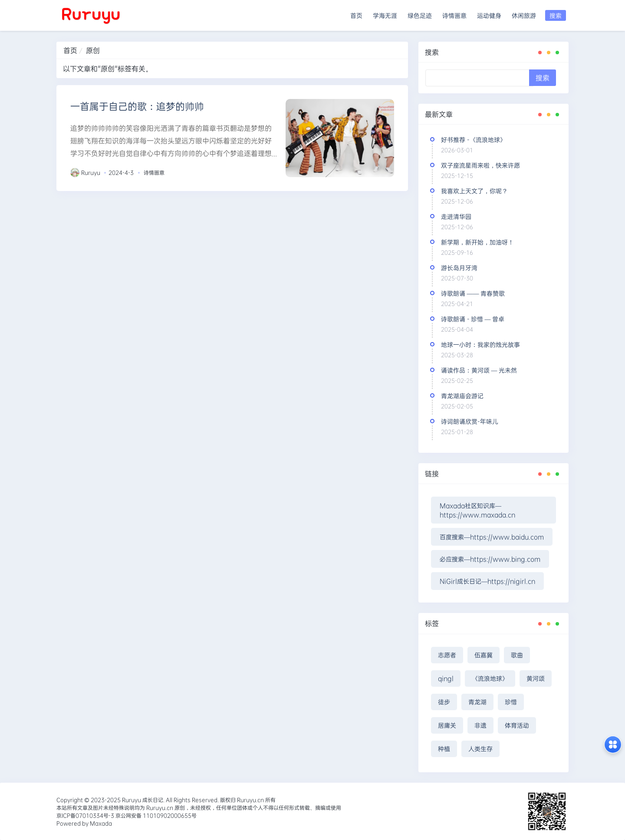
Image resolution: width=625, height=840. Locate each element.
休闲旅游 (524, 15)
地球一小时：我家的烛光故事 (480, 344)
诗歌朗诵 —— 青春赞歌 (473, 293)
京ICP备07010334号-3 (85, 815)
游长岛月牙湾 (459, 268)
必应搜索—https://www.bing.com (490, 559)
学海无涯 (385, 15)
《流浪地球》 (490, 678)
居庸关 (447, 725)
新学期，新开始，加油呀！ (477, 242)
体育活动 (517, 725)
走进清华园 (456, 216)
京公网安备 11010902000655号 (155, 815)
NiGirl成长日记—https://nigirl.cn (487, 581)
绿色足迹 (420, 15)
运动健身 (489, 15)
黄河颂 (536, 678)
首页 (356, 15)
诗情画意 (454, 15)
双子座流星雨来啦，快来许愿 (480, 165)
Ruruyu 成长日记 (143, 800)
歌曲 (517, 655)
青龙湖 (477, 702)
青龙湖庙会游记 (462, 396)
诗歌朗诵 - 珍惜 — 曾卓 (473, 319)
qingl (446, 678)
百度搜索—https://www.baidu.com (492, 537)
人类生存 (480, 749)
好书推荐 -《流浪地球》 (474, 140)
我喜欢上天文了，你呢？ (474, 191)
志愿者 (447, 655)
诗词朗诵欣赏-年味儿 (470, 421)
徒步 (444, 702)
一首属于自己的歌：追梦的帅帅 (137, 106)
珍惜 (511, 702)
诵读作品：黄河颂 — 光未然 (479, 370)
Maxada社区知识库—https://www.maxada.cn (477, 510)
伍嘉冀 (484, 655)
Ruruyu (91, 172)
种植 (444, 749)
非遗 (480, 725)
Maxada (101, 823)
